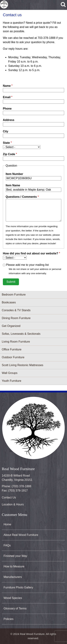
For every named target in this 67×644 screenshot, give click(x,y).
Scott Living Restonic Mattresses (23, 365)
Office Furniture (12, 349)
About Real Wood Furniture (21, 535)
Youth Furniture (12, 381)
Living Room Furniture (16, 342)
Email (7, 97)
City (6, 131)
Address (9, 120)
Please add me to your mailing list (27, 265)
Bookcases (9, 302)
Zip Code (9, 154)
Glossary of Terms (15, 608)
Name (7, 86)
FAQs (7, 545)
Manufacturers (13, 577)
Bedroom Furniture (14, 295)
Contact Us (9, 497)
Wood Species (13, 598)
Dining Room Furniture (16, 318)
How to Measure (14, 566)
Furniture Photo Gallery (18, 587)
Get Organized (11, 326)
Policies (8, 619)
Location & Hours (13, 504)
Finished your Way (15, 556)
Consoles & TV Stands (16, 310)
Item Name (13, 185)
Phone (7, 109)
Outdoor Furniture (13, 357)
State (6, 143)
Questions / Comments (21, 197)
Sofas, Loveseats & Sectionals (21, 334)
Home (7, 524)
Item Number (14, 174)
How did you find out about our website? (30, 253)
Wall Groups (10, 373)
